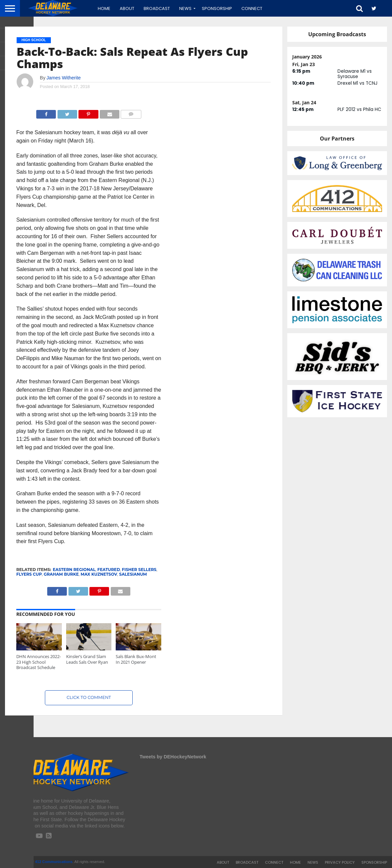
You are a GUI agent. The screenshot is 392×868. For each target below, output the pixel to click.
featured (109, 570)
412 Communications (54, 862)
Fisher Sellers (139, 570)
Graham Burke (61, 574)
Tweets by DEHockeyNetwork (173, 757)
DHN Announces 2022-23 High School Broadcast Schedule (39, 662)
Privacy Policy (340, 862)
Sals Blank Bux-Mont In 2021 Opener (136, 659)
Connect (252, 8)
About (127, 8)
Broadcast (157, 8)
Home (104, 8)
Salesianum (133, 574)
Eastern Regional (74, 570)
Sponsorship (217, 8)
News (185, 8)
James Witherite (64, 78)
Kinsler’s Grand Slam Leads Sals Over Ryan (87, 659)
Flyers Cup (29, 574)
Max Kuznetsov (99, 574)
